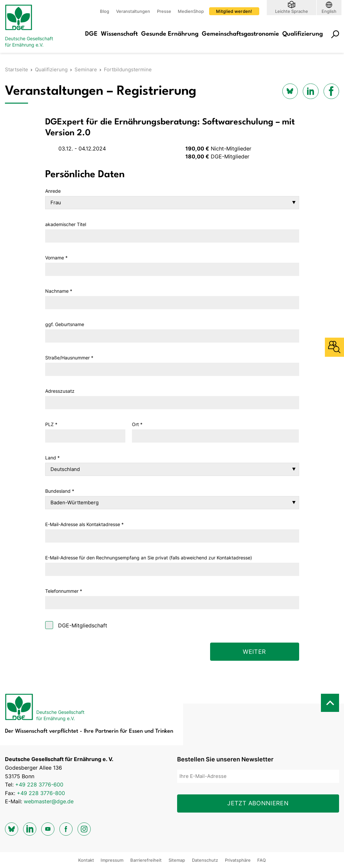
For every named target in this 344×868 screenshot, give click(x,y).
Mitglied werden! (234, 11)
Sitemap (177, 860)
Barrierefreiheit (146, 860)
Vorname (56, 258)
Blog (105, 11)
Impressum (112, 860)
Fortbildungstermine (128, 69)
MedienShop (191, 11)
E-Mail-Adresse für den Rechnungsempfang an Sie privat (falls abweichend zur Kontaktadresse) (149, 558)
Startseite (16, 69)
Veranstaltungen (133, 11)
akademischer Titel (66, 224)
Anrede (53, 191)
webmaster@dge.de (49, 801)
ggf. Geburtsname (65, 324)
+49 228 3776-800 (41, 793)
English (329, 11)
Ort (137, 424)
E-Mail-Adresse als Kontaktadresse (84, 524)
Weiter (254, 652)
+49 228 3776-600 (39, 785)
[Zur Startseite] (31, 26)
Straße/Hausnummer (69, 358)
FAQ (262, 860)
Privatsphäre (238, 860)
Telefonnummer (64, 591)
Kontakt (86, 860)
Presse (164, 11)
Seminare (86, 69)
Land (52, 458)
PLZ (51, 424)
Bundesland (60, 491)
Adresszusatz (60, 391)
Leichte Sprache (292, 11)
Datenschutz (205, 860)
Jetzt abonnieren (258, 803)
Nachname (59, 291)
